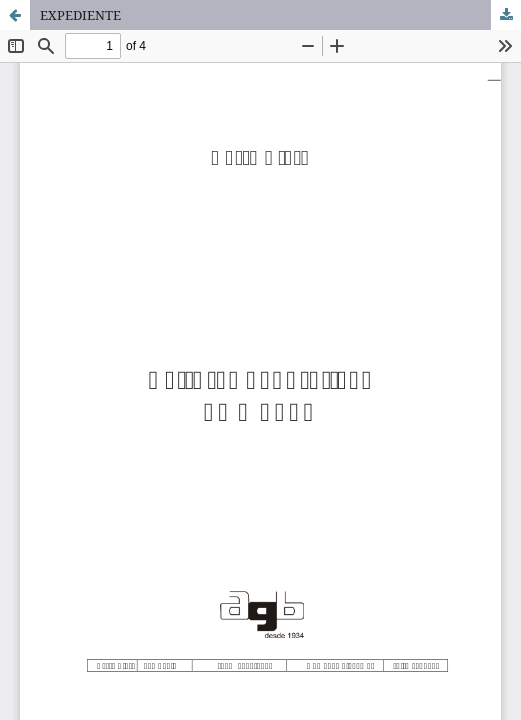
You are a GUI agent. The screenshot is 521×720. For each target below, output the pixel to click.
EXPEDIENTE (80, 15)
